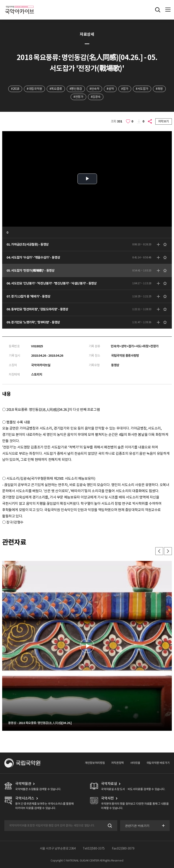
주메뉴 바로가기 (0, 0)
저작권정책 (118, 763)
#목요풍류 (56, 89)
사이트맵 (135, 763)
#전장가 (78, 97)
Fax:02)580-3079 (123, 848)
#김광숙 (96, 97)
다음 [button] (168, 551)
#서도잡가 (142, 89)
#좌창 (159, 89)
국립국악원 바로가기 (158, 763)
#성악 (110, 89)
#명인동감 (76, 89)
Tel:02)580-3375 (94, 848)
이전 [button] (159, 551)
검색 (109, 826)
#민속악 (94, 89)
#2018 (15, 89)
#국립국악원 (34, 89)
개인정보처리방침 (95, 763)
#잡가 (125, 89)
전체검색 (158, 10)
